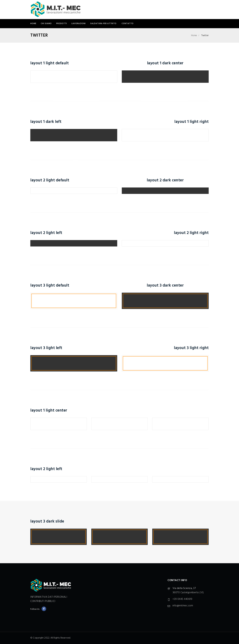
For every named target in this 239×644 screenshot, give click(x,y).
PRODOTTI (62, 24)
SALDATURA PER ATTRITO (104, 24)
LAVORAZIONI (79, 24)
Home (33, 24)
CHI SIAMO (46, 24)
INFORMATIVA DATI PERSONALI (49, 597)
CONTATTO (128, 24)
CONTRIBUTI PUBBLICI (43, 601)
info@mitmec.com (183, 606)
